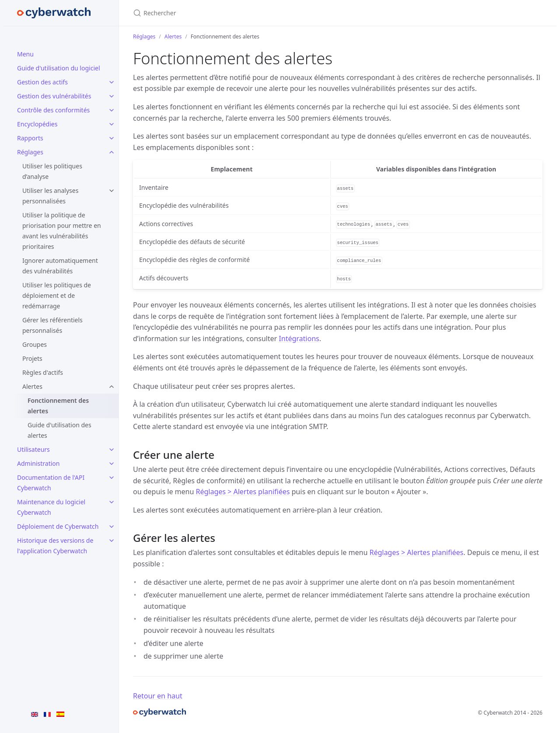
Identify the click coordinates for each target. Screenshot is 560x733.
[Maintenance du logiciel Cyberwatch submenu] (112, 502)
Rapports (30, 138)
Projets (32, 358)
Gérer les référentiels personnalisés (52, 325)
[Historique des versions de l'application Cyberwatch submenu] (112, 541)
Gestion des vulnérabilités (54, 96)
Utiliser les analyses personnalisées (50, 196)
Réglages (30, 152)
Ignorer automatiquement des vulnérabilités (60, 266)
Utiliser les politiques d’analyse (52, 171)
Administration (38, 463)
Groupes (35, 344)
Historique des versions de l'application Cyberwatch (55, 546)
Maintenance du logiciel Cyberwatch (51, 507)
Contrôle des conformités (53, 110)
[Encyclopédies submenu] (112, 124)
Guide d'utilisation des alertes (59, 430)
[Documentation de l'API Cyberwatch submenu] (112, 478)
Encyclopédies (37, 124)
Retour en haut (158, 696)
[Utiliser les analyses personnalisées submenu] (112, 191)
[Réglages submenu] (112, 152)
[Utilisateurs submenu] (112, 450)
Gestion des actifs (42, 82)
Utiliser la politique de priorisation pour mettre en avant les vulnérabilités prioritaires (62, 231)
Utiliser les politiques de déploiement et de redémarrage (57, 295)
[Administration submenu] (112, 464)
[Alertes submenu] (112, 387)
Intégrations (299, 339)
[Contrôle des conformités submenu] (112, 110)
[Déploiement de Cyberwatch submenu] (112, 527)
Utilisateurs (33, 449)
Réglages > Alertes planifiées (243, 492)
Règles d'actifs (43, 372)
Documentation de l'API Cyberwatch (51, 483)
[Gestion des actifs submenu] (112, 82)
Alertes (32, 386)
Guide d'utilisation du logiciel (59, 68)
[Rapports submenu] (112, 138)
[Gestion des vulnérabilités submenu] (112, 96)
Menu (25, 54)
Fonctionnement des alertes (58, 406)
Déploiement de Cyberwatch (58, 526)
